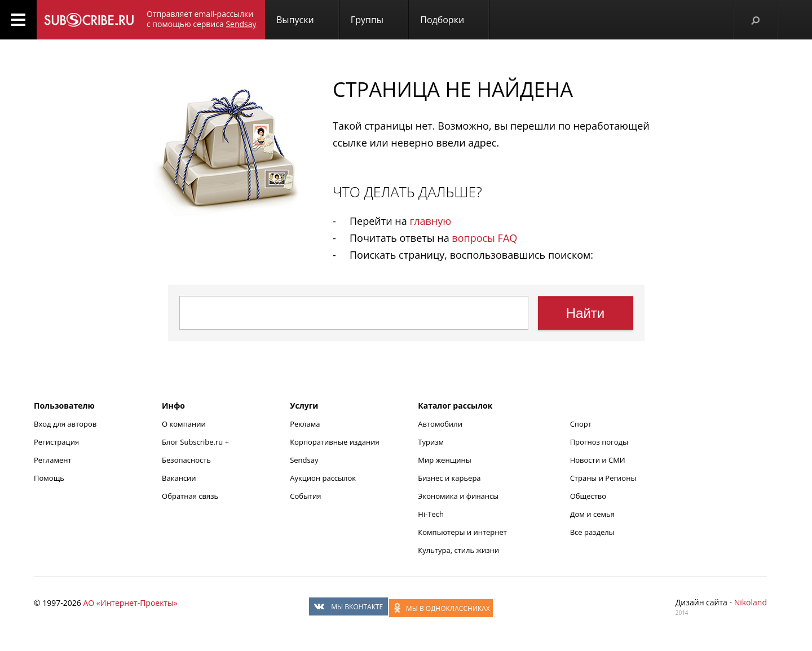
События (305, 496)
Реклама (305, 424)
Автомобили (440, 424)
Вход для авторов (65, 424)
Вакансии (179, 478)
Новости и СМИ (598, 460)
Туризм (431, 442)
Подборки (442, 20)
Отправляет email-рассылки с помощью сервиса (202, 19)
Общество (588, 496)
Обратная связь (190, 496)
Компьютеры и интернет (462, 532)
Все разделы (592, 532)
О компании (184, 424)
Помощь (49, 478)
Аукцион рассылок (323, 478)
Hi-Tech (431, 514)
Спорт (581, 424)
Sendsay (304, 460)
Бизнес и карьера (449, 478)
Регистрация (56, 442)
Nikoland (751, 602)
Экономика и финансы (458, 496)
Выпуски (295, 20)
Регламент (53, 460)
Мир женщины (445, 460)
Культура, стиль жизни (458, 550)
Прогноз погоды (599, 442)
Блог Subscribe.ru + (196, 442)
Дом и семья (592, 514)
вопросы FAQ (484, 238)
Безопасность (186, 460)
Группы (367, 20)
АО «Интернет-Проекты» (130, 603)
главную (430, 221)
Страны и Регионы (603, 478)
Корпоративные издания (334, 442)
